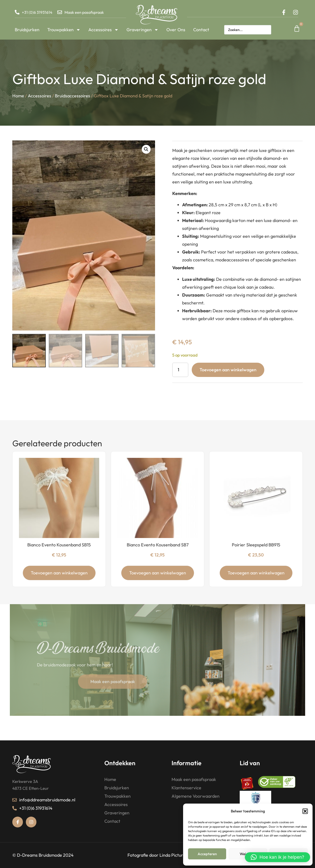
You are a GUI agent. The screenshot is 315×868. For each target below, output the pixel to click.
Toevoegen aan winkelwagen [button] (59, 573)
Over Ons (176, 30)
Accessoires (103, 30)
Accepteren (207, 854)
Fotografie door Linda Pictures (157, 855)
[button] (305, 811)
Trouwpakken (64, 30)
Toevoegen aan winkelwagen (228, 370)
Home (18, 97)
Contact (201, 30)
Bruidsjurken (27, 30)
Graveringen (142, 30)
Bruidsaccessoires (72, 97)
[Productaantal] (180, 370)
